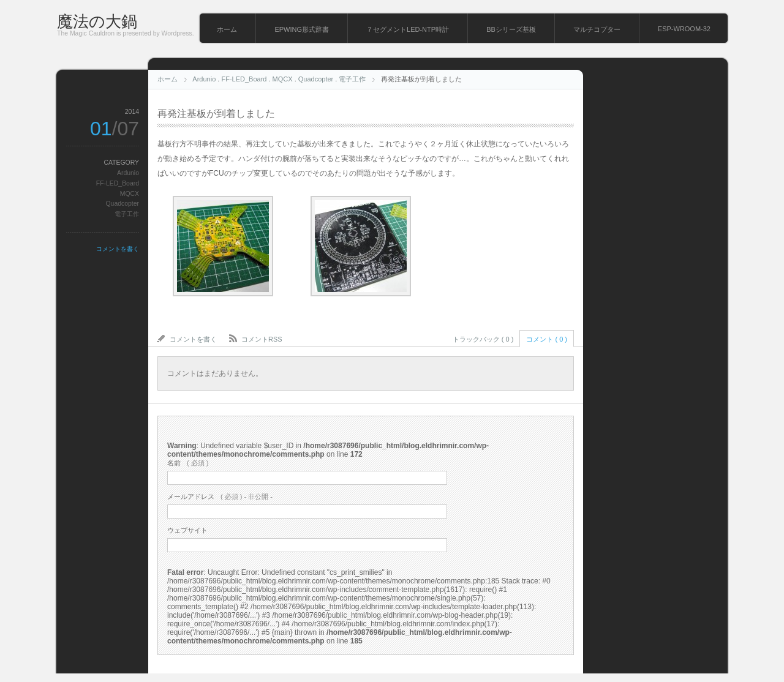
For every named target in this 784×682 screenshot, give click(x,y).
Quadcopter (316, 79)
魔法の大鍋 (97, 21)
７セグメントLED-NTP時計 (408, 29)
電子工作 (352, 79)
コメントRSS (262, 339)
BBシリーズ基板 (511, 29)
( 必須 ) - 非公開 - (220, 497)
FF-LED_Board (244, 79)
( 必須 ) (188, 463)
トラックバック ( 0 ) (483, 339)
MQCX (283, 79)
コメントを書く (118, 249)
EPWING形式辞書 (302, 29)
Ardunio (204, 79)
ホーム (227, 29)
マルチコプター (597, 29)
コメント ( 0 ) (547, 339)
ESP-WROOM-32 (684, 29)
